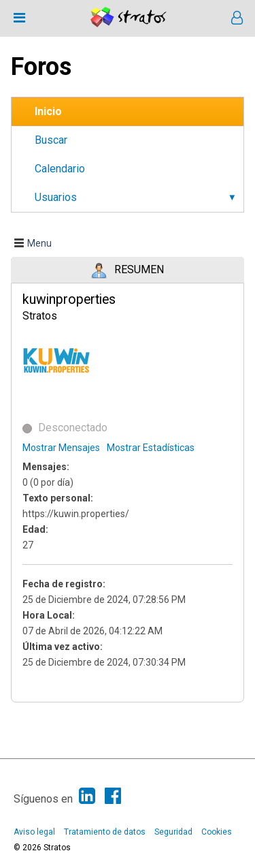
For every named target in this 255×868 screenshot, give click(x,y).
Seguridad (173, 832)
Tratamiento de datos (105, 832)
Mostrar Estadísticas (151, 448)
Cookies (217, 832)
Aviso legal (34, 832)
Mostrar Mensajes (61, 448)
